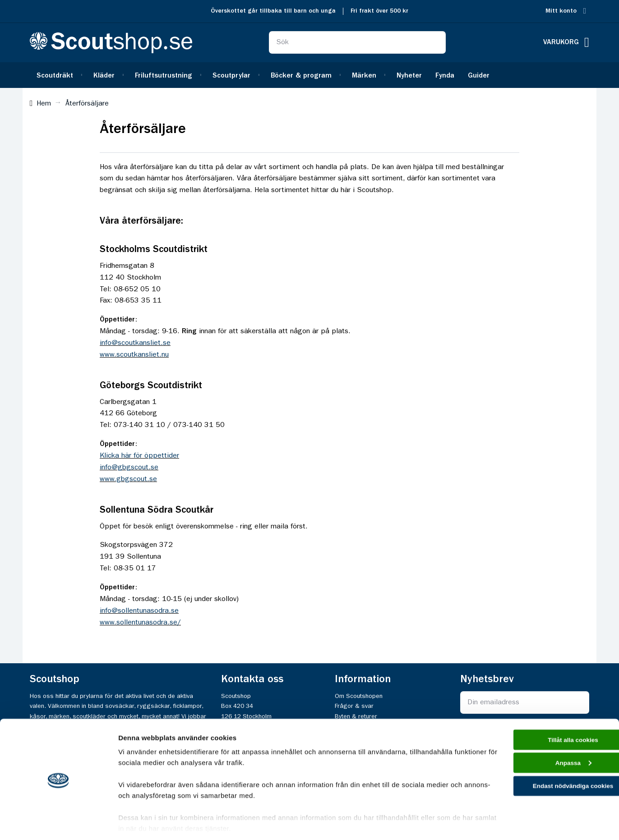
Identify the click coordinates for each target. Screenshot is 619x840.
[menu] (309, 75)
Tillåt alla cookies (544, 712)
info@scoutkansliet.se (135, 343)
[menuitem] (58, 75)
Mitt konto (561, 11)
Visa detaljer (138, 822)
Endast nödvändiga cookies (544, 763)
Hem (44, 104)
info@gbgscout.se (129, 468)
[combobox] (357, 42)
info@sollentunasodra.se (139, 611)
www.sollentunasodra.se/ (140, 623)
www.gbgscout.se (128, 479)
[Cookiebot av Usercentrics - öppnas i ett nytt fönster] (58, 822)
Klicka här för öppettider (139, 456)
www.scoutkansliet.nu (134, 355)
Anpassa (544, 737)
